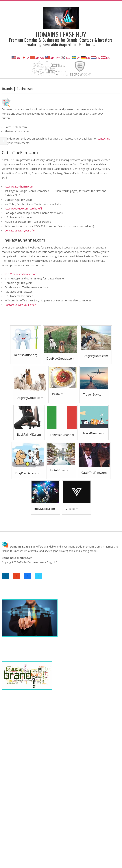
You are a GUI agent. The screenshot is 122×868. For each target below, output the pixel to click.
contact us (104, 139)
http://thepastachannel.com (21, 274)
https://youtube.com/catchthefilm (24, 208)
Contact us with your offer (20, 230)
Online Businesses (13, 551)
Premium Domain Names (98, 547)
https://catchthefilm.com (19, 187)
